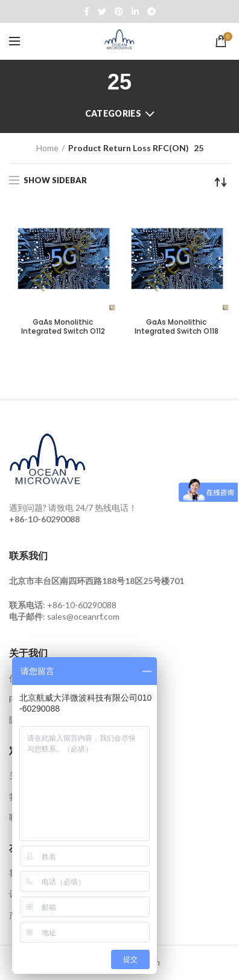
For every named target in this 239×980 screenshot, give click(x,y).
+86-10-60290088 (82, 605)
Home (47, 148)
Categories (113, 113)
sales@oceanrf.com (83, 616)
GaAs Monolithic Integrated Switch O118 (177, 327)
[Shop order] (221, 182)
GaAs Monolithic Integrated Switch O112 (63, 327)
